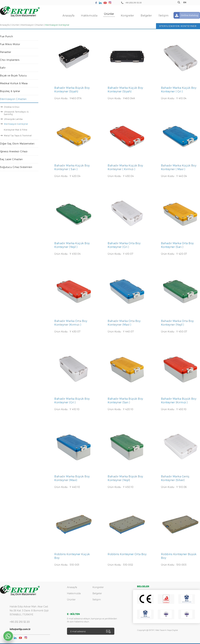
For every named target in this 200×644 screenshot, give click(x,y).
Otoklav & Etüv (12, 107)
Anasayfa (68, 16)
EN (185, 2)
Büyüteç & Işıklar (10, 91)
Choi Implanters (10, 60)
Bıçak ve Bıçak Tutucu (13, 76)
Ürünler (109, 14)
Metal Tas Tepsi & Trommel (18, 136)
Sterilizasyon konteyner (57, 25)
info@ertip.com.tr (20, 629)
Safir (3, 68)
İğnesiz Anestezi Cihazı (14, 151)
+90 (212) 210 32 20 (133, 3)
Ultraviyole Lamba (13, 119)
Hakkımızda (89, 16)
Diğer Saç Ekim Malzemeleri (17, 144)
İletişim (163, 16)
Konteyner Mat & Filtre (15, 130)
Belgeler (146, 16)
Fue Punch (6, 36)
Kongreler (127, 16)
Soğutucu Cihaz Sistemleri (16, 167)
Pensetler (6, 52)
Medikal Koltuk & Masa (14, 83)
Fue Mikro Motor (10, 44)
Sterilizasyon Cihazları (32, 25)
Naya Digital (172, 630)
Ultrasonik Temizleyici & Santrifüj (16, 113)
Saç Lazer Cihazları (11, 159)
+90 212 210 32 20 (20, 622)
